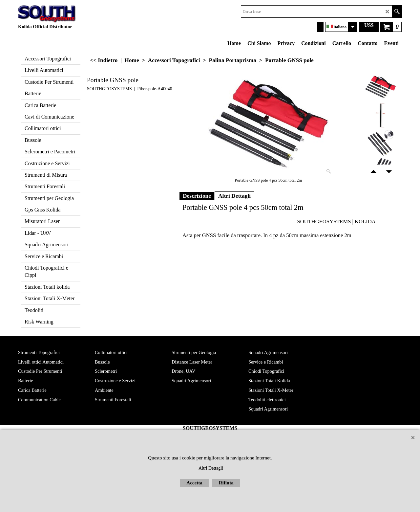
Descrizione (197, 196)
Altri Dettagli (234, 196)
